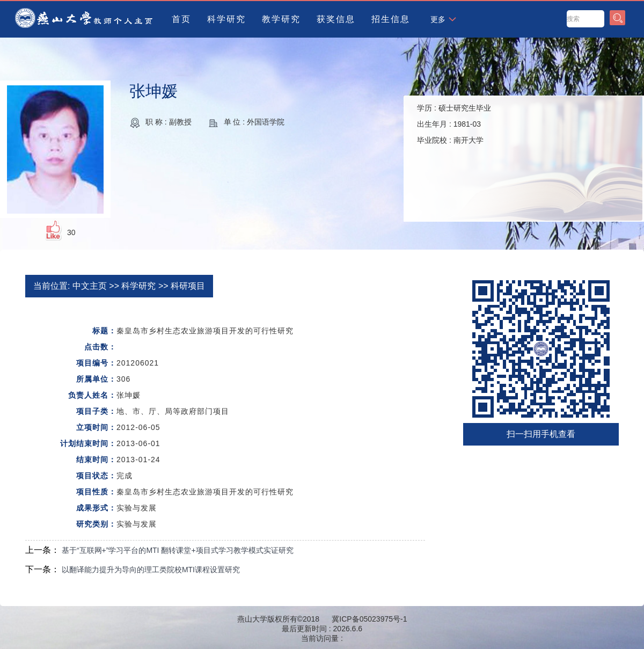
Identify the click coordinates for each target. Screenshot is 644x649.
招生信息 (391, 19)
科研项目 (188, 286)
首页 (181, 19)
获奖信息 (336, 19)
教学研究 (281, 19)
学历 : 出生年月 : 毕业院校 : (454, 124)
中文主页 (90, 286)
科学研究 (226, 19)
